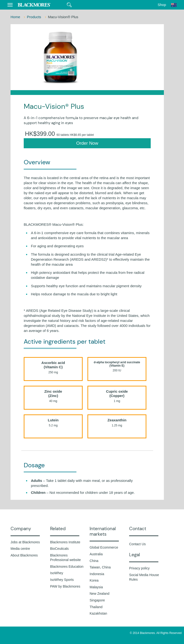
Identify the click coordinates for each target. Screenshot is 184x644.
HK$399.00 (59, 134)
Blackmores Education (67, 567)
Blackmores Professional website (65, 558)
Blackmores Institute (65, 542)
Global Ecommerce (104, 547)
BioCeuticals (59, 549)
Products (34, 17)
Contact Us (137, 544)
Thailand (96, 607)
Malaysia (96, 587)
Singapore (97, 600)
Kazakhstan (98, 613)
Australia (96, 554)
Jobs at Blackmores (25, 542)
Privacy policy (139, 568)
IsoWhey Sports (62, 580)
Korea (94, 580)
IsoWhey (57, 573)
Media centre (20, 549)
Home (16, 17)
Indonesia (97, 574)
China (94, 561)
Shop (162, 5)
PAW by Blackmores (65, 586)
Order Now (87, 143)
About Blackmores (24, 555)
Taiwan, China (100, 567)
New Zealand (100, 594)
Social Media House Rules (144, 577)
